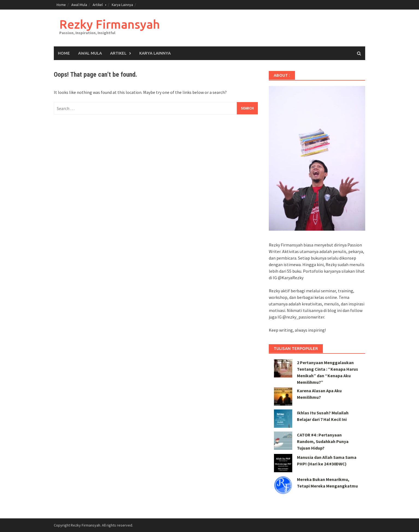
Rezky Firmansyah (110, 24)
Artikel (98, 5)
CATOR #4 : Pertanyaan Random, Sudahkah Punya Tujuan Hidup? (323, 441)
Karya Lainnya (122, 5)
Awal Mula (79, 5)
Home (61, 5)
